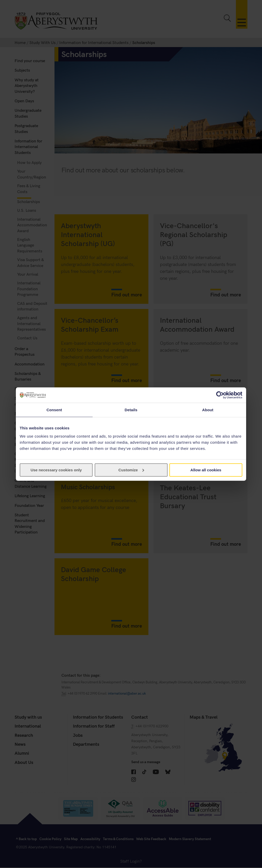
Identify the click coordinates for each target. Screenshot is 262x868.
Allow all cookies (206, 470)
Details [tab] (131, 410)
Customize (131, 470)
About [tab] (208, 410)
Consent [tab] (54, 410)
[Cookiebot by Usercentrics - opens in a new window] (220, 395)
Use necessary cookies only (56, 470)
